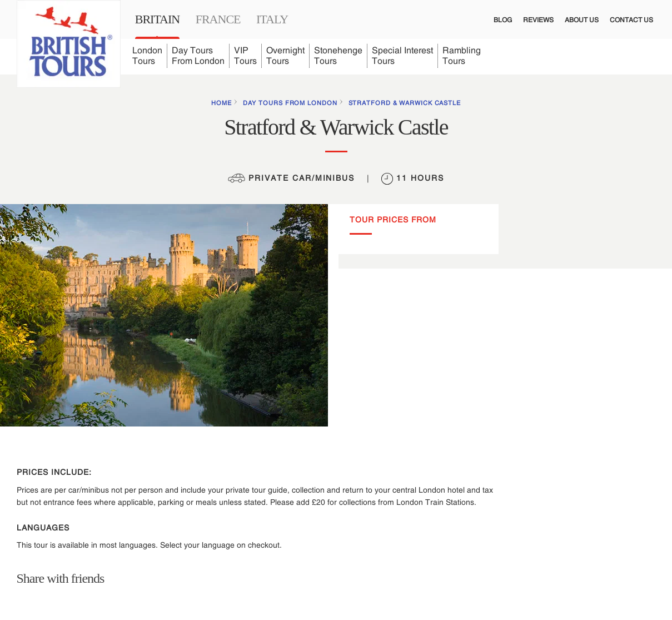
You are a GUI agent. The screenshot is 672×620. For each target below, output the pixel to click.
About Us (582, 20)
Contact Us (631, 20)
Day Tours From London (198, 55)
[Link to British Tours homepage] (69, 44)
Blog (503, 20)
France (218, 19)
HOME (221, 103)
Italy (272, 19)
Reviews (538, 20)
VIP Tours (245, 55)
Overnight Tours (285, 55)
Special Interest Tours (402, 55)
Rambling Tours (462, 55)
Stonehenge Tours (338, 55)
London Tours (147, 55)
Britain (157, 19)
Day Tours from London (290, 103)
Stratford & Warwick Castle (405, 103)
